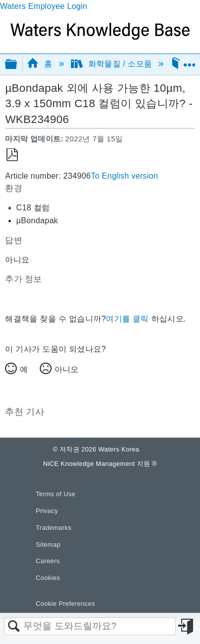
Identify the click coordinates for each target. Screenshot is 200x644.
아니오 (67, 369)
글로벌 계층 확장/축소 (17, 65)
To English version (125, 176)
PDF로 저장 (12, 155)
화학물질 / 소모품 (113, 64)
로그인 (187, 627)
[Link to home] (100, 37)
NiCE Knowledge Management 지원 (100, 464)
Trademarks (54, 528)
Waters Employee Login (44, 6)
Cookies (48, 578)
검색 (14, 627)
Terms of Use (56, 494)
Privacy (47, 511)
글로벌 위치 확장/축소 (189, 61)
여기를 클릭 (127, 319)
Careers (48, 561)
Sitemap (48, 545)
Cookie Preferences (66, 604)
